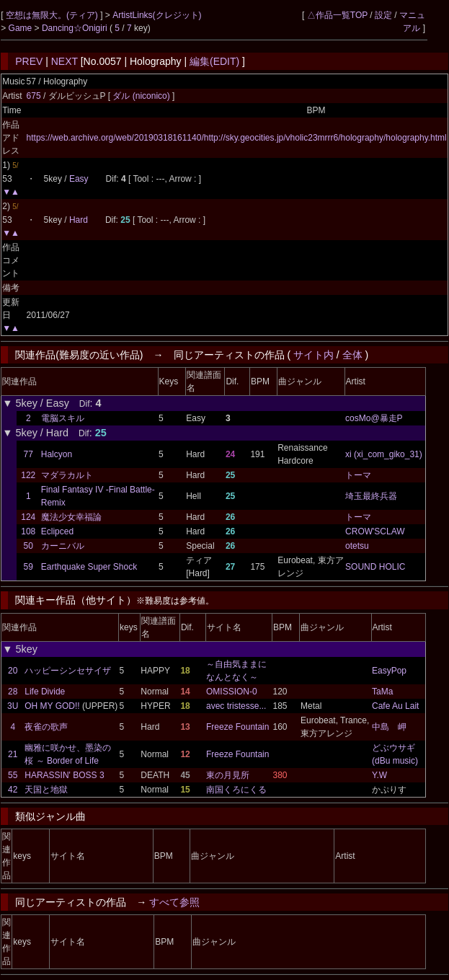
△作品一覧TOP (337, 15)
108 (28, 531)
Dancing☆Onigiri (76, 28)
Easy (79, 179)
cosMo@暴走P (374, 418)
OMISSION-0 (232, 692)
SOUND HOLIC (375, 567)
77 (28, 454)
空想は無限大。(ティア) (53, 15)
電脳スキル (63, 418)
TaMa (382, 692)
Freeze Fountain (237, 727)
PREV (29, 61)
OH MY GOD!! (52, 706)
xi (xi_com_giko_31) (384, 454)
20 (13, 671)
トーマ (358, 475)
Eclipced (57, 531)
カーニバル (63, 546)
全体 (352, 355)
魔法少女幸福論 (71, 517)
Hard (79, 220)
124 (28, 517)
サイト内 (314, 355)
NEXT (65, 61)
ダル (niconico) (142, 96)
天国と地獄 (46, 790)
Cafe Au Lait (395, 706)
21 (13, 754)
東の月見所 (228, 775)
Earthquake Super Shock (89, 567)
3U (13, 706)
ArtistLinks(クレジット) (157, 15)
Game (22, 28)
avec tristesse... (236, 706)
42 (13, 790)
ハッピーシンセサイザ (68, 671)
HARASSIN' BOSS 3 (64, 775)
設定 (383, 15)
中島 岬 (389, 727)
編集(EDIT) (214, 61)
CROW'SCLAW (375, 531)
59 (28, 567)
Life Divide (45, 692)
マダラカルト (67, 475)
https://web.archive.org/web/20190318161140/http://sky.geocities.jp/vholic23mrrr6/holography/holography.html (237, 138)
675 (34, 96)
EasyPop (389, 671)
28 (13, 692)
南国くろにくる (236, 790)
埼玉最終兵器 (371, 496)
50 (28, 546)
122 (28, 475)
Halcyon (57, 454)
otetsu (357, 546)
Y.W (379, 775)
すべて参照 (174, 902)
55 (13, 775)
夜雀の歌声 (46, 727)
